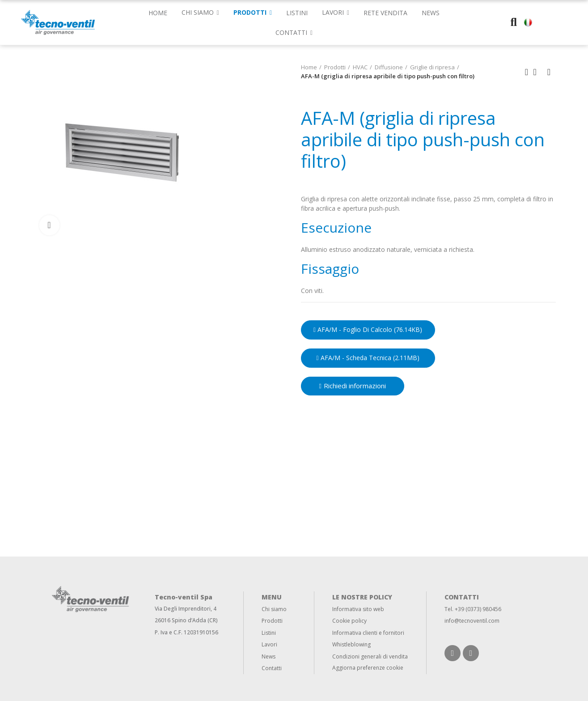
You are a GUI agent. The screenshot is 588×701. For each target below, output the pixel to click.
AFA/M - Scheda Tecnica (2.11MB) (368, 358)
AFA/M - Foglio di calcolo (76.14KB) (368, 329)
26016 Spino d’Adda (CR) (186, 620)
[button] (294, 32)
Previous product (527, 72)
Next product (549, 72)
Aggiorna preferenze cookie (368, 668)
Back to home (538, 72)
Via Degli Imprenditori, (183, 609)
